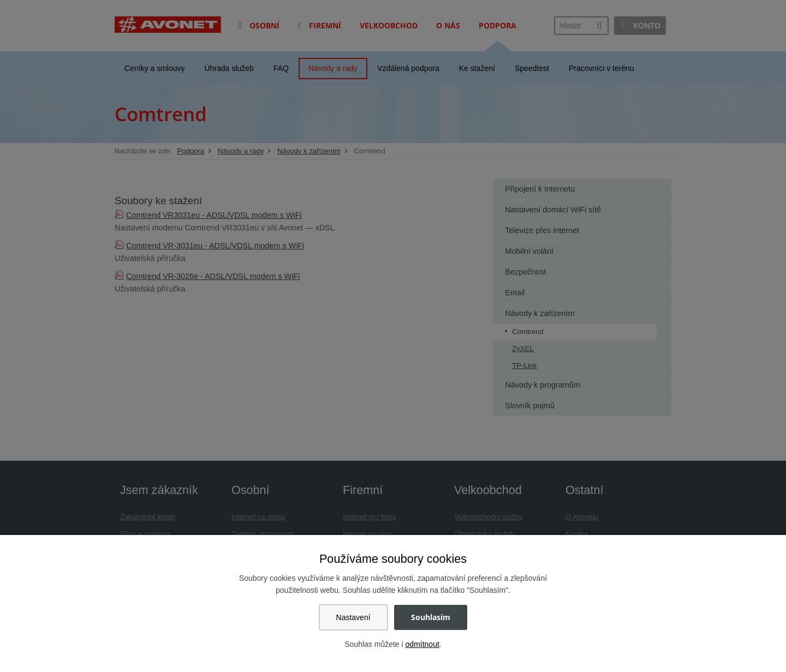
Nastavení (353, 617)
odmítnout (422, 644)
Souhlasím (431, 617)
